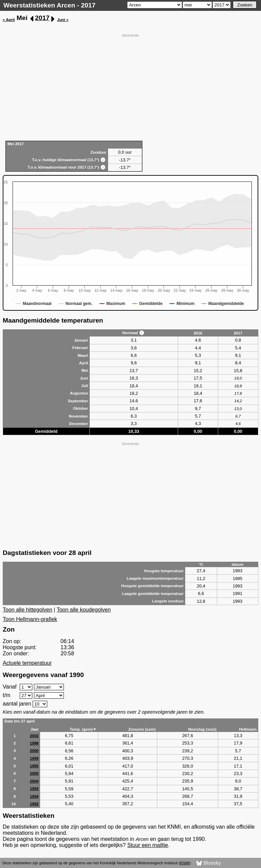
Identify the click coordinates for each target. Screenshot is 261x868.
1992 (34, 804)
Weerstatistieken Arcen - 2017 (49, 5)
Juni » (63, 20)
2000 (34, 751)
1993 (34, 789)
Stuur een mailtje (147, 845)
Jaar (35, 729)
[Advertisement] (130, 86)
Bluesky (208, 863)
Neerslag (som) (202, 729)
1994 (34, 796)
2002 (34, 736)
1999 (34, 758)
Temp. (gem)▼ (83, 729)
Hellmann (248, 729)
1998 (34, 743)
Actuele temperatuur (27, 663)
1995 (34, 766)
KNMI (185, 863)
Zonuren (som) (142, 729)
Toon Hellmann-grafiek (30, 619)
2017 (42, 18)
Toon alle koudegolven (84, 610)
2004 (34, 781)
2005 (34, 773)
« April (9, 20)
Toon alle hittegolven (28, 610)
